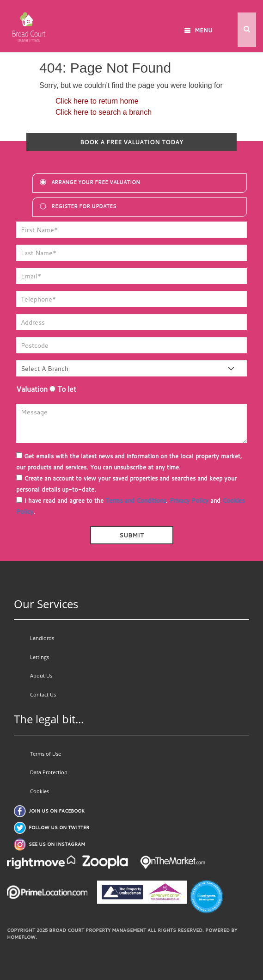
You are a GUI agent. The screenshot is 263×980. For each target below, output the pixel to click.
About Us (41, 675)
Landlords (42, 638)
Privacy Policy (189, 500)
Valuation (32, 389)
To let (63, 389)
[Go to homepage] (28, 22)
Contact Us (43, 694)
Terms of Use (46, 754)
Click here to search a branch (104, 112)
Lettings (40, 657)
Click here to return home (97, 101)
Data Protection (49, 772)
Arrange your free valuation (96, 182)
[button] (247, 30)
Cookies (40, 791)
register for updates (84, 206)
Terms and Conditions (136, 500)
